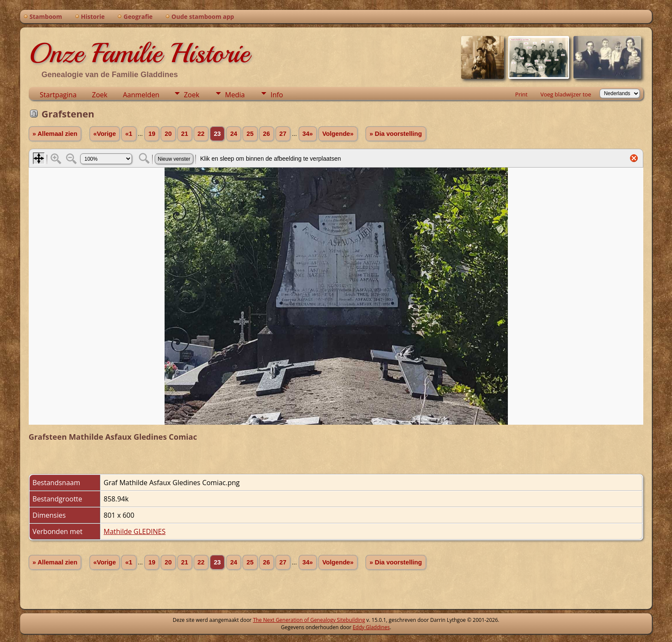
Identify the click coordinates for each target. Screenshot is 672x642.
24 (234, 134)
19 (152, 134)
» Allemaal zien (55, 134)
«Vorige (105, 134)
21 (185, 134)
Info (277, 95)
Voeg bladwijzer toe (566, 94)
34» (308, 134)
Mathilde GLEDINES (135, 531)
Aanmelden (141, 95)
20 (168, 134)
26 (267, 134)
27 (283, 134)
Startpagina (58, 95)
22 (201, 134)
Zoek (100, 95)
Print (521, 94)
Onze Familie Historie (139, 53)
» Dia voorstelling (396, 134)
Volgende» (338, 134)
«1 (129, 134)
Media (235, 95)
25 (250, 134)
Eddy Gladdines (371, 627)
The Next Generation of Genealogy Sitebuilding (309, 620)
